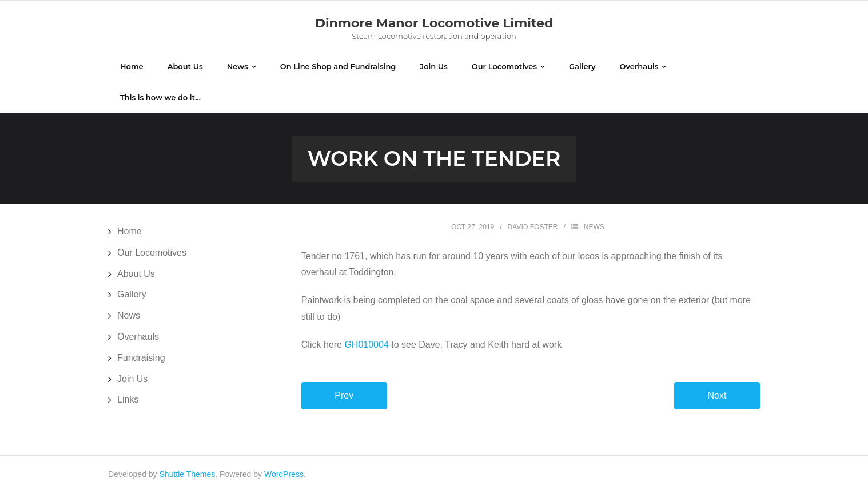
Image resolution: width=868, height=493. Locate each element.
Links (128, 399)
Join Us (132, 379)
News (594, 227)
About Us (136, 274)
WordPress (284, 474)
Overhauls (138, 337)
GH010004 (366, 345)
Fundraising (141, 358)
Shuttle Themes (188, 474)
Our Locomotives (152, 253)
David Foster (533, 227)
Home (130, 231)
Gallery (132, 294)
